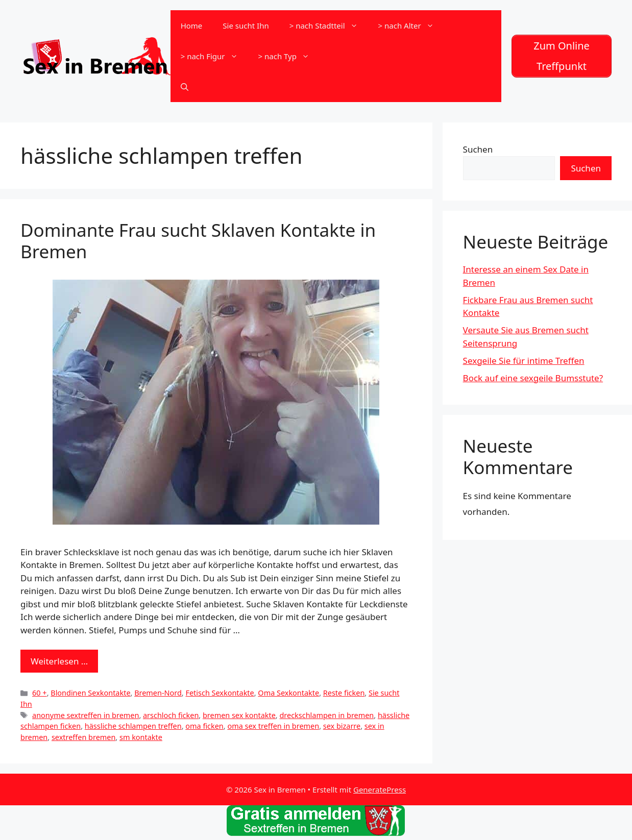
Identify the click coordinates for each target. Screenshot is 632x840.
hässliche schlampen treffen (133, 726)
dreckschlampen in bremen (326, 715)
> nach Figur (214, 56)
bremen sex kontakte (239, 715)
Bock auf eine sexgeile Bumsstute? (533, 378)
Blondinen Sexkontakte (90, 693)
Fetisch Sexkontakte (220, 693)
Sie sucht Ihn (246, 26)
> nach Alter (411, 26)
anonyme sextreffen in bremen (86, 715)
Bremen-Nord (158, 693)
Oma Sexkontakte (288, 693)
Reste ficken (344, 693)
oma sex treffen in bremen (273, 726)
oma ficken (204, 726)
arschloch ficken (171, 715)
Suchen (478, 149)
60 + (40, 693)
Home (192, 26)
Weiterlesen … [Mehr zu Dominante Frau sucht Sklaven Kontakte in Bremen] (59, 661)
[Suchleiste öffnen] (185, 87)
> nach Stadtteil (329, 26)
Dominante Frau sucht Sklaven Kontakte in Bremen (198, 241)
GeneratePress (380, 789)
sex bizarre (342, 726)
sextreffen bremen (83, 737)
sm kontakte (141, 737)
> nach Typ (289, 56)
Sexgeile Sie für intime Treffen (524, 361)
